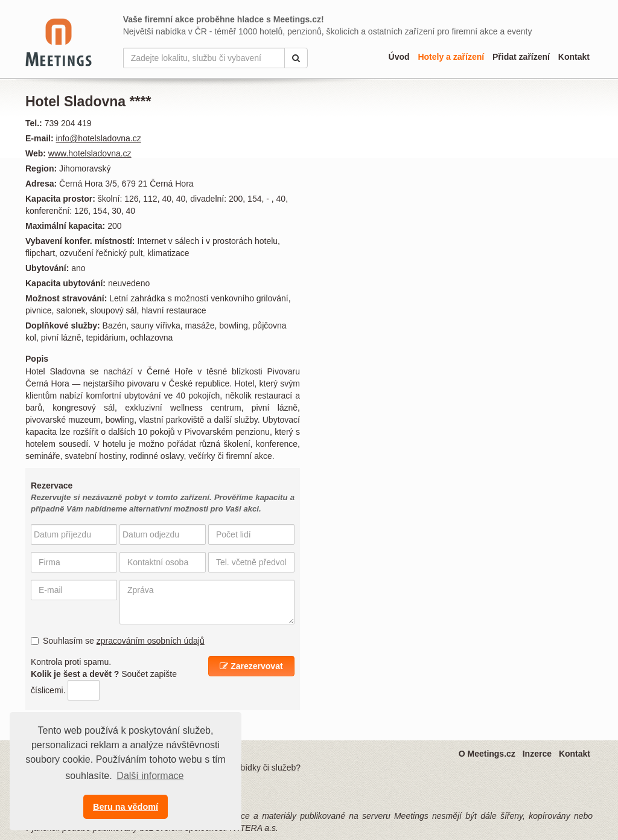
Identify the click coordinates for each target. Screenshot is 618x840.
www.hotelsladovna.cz (90, 153)
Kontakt (574, 57)
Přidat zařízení (521, 57)
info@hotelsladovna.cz (99, 138)
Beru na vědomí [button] (126, 807)
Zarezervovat (251, 666)
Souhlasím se (118, 641)
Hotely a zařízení (451, 57)
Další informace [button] (150, 776)
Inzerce (537, 754)
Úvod (399, 57)
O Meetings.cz (487, 754)
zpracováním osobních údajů (151, 641)
